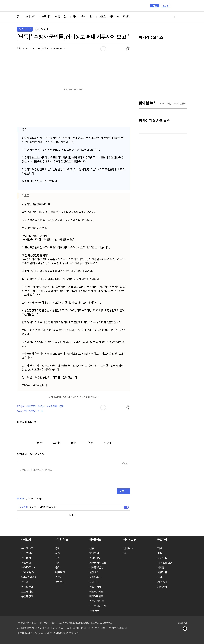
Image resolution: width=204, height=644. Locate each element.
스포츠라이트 (97, 601)
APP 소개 (162, 582)
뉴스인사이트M (98, 606)
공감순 (30, 499)
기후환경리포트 (98, 563)
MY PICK (178, 6)
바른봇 (23, 507)
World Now (95, 558)
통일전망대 (27, 596)
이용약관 (162, 572)
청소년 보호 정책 (96, 628)
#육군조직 (31, 407)
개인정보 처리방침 (117, 628)
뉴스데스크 (29, 17)
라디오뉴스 (27, 587)
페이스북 (174, 629)
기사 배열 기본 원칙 (75, 628)
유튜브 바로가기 (171, 17)
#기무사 (21, 407)
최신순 (20, 499)
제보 (155, 6)
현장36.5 (94, 572)
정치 (66, 17)
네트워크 (60, 572)
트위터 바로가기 (185, 17)
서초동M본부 (96, 567)
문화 (58, 567)
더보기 (127, 17)
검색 (174, 6)
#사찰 (41, 411)
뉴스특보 (26, 563)
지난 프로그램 (165, 563)
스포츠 (102, 17)
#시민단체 (52, 407)
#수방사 (42, 407)
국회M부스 (95, 577)
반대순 (39, 499)
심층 (58, 17)
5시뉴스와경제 (29, 577)
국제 (84, 17)
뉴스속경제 (95, 587)
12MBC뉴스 (27, 572)
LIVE (160, 577)
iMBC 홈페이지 (184, 6)
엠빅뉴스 (114, 17)
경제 (92, 17)
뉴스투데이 (45, 17)
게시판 (161, 567)
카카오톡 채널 (186, 629)
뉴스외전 (26, 558)
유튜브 (169, 629)
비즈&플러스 (96, 592)
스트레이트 (27, 592)
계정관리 (162, 587)
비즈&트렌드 (96, 596)
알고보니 (94, 553)
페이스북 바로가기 (178, 17)
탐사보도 (60, 582)
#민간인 (32, 411)
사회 (75, 17)
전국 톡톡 (94, 611)
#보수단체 (22, 411)
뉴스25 (25, 582)
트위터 (180, 629)
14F (125, 553)
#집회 (61, 407)
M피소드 (94, 582)
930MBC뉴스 (28, 567)
